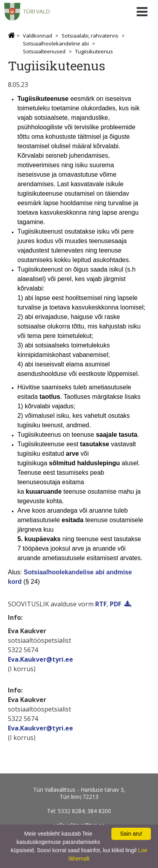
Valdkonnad (38, 36)
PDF (116, 604)
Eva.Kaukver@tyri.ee (40, 659)
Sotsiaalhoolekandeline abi (56, 43)
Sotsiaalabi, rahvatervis (90, 36)
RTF (101, 604)
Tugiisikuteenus (94, 51)
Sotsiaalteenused (44, 51)
